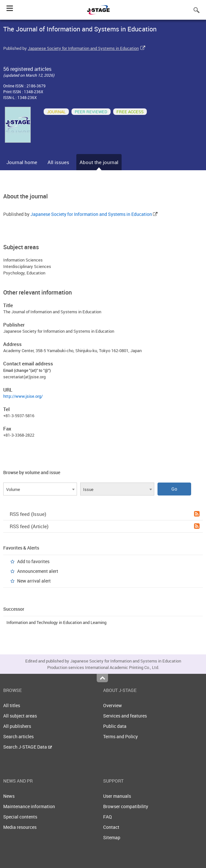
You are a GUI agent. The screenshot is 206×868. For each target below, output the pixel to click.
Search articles (18, 736)
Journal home (22, 162)
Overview (113, 705)
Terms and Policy (120, 736)
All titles (12, 705)
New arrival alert (34, 581)
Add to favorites (33, 561)
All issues (58, 162)
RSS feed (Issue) (105, 514)
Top (102, 678)
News (9, 796)
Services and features (125, 716)
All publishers (17, 726)
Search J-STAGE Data (28, 747)
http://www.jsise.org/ (23, 396)
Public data (115, 726)
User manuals (117, 796)
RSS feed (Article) (105, 526)
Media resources (20, 827)
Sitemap (112, 837)
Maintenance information (29, 806)
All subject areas (20, 716)
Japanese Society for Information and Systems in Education (83, 48)
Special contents (20, 817)
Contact (111, 827)
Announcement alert (38, 571)
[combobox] (40, 489)
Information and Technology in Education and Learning (56, 622)
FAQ (108, 817)
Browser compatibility (126, 806)
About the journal (99, 162)
